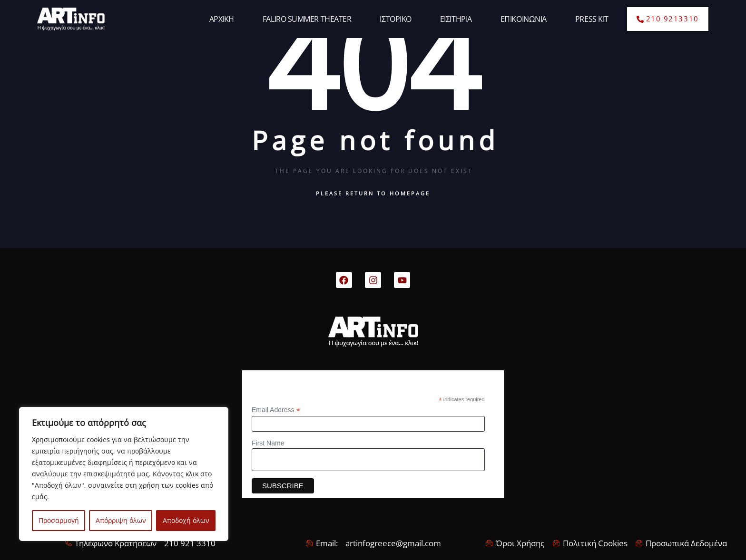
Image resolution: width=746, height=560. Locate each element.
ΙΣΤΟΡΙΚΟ (395, 19)
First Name (268, 443)
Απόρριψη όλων (121, 520)
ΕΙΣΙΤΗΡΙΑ (456, 19)
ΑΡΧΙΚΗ (222, 19)
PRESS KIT (592, 19)
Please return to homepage (373, 193)
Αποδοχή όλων (186, 520)
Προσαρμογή (59, 520)
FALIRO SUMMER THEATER (307, 19)
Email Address (276, 410)
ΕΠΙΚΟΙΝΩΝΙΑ (524, 19)
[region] (124, 474)
